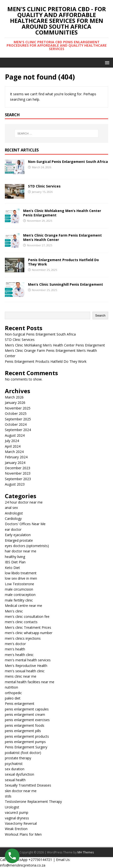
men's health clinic (19, 655)
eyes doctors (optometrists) (27, 546)
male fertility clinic (19, 600)
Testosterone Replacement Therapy (33, 802)
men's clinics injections (23, 638)
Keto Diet (12, 568)
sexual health (15, 780)
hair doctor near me (21, 551)
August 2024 (15, 435)
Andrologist (14, 513)
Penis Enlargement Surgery (26, 747)
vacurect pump (17, 812)
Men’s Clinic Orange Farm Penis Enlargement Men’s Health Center (62, 237)
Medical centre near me (24, 606)
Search (100, 315)
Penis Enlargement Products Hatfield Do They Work (63, 262)
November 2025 (18, 408)
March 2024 (14, 452)
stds (8, 796)
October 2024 (16, 424)
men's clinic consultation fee (27, 616)
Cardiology (13, 518)
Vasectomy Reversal (21, 823)
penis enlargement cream (25, 714)
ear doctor (13, 529)
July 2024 (12, 441)
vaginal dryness (17, 818)
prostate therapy (18, 758)
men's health (15, 649)
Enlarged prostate (19, 540)
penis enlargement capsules (27, 709)
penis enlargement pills (23, 731)
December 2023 (18, 468)
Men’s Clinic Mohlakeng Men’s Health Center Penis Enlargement (62, 213)
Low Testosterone (19, 584)
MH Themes (86, 852)
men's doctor (15, 644)
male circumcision (19, 589)
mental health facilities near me (30, 682)
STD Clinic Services (44, 186)
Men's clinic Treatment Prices (28, 627)
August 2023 (15, 484)
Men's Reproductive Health (26, 666)
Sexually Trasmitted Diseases (28, 785)
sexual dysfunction (19, 774)
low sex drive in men (21, 578)
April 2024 (13, 446)
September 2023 (18, 479)
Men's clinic (14, 611)
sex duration (15, 769)
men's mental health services (28, 660)
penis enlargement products (27, 736)
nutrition (11, 687)
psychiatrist (14, 764)
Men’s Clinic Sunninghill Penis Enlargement (66, 284)
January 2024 (15, 463)
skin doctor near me (21, 791)
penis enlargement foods (25, 725)
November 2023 (18, 473)
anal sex (11, 508)
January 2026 (15, 403)
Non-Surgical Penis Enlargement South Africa (68, 162)
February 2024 (16, 457)
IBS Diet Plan (15, 562)
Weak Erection (16, 829)
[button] (106, 62)
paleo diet (13, 698)
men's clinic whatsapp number (29, 633)
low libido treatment (21, 573)
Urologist (12, 807)
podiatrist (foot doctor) (23, 753)
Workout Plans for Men (23, 834)
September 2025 (18, 419)
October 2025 (16, 413)
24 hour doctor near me (24, 502)
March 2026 (14, 397)
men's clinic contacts (21, 622)
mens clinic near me (21, 676)
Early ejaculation (18, 535)
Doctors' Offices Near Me (25, 524)
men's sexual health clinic (25, 671)
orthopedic (13, 693)
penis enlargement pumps (25, 742)
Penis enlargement (20, 704)
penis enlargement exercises (27, 720)
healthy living (15, 557)
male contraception (20, 595)
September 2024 (18, 430)
